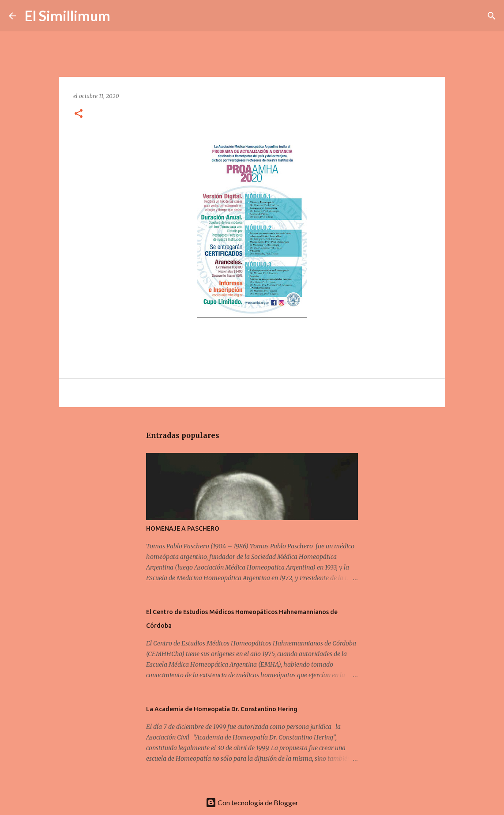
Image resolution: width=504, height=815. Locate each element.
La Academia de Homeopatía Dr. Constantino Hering (222, 709)
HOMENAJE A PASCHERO (183, 528)
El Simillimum (68, 16)
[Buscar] (123, 16)
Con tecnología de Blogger (252, 802)
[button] (79, 114)
